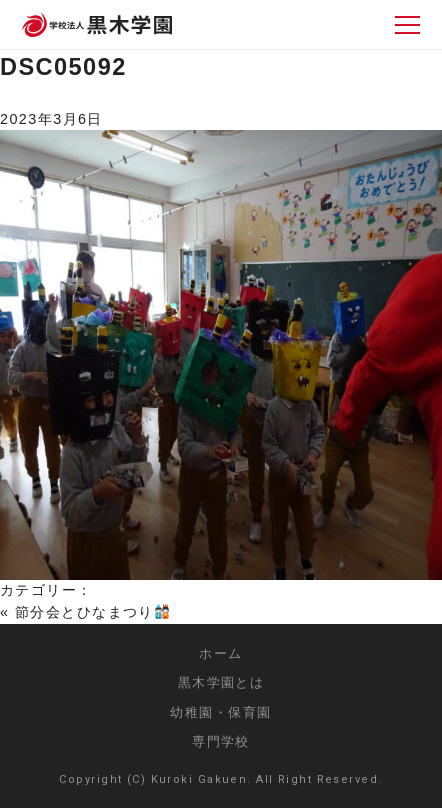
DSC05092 (63, 67)
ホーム (220, 653)
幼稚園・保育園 (220, 712)
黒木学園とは (221, 682)
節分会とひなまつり (92, 612)
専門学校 (221, 741)
